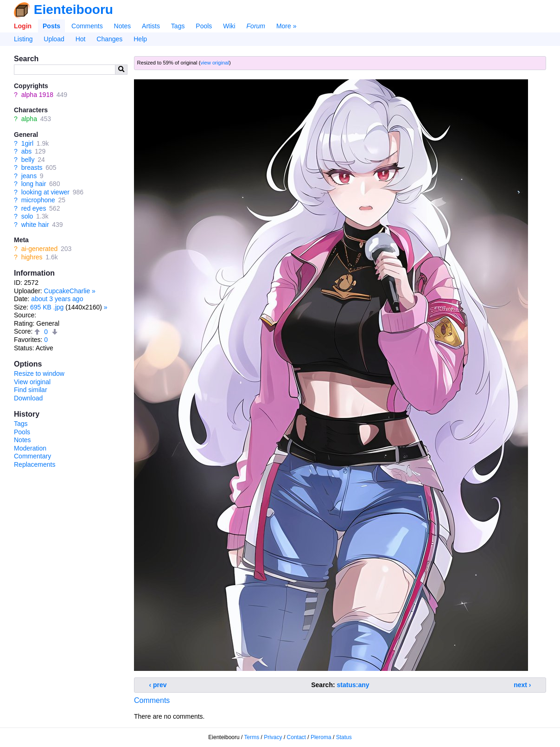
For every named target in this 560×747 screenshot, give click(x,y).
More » (286, 26)
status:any (353, 685)
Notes (123, 26)
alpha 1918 (37, 95)
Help (140, 39)
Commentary (32, 456)
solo (27, 216)
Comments (87, 26)
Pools (204, 26)
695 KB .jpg (47, 307)
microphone (38, 200)
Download (28, 398)
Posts (51, 26)
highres (32, 257)
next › (522, 685)
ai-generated (40, 249)
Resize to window (39, 373)
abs (27, 151)
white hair (35, 225)
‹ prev (158, 685)
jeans (29, 176)
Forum (256, 26)
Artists (151, 26)
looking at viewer (45, 192)
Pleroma (321, 737)
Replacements (35, 464)
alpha (29, 119)
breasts (32, 167)
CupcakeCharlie (67, 291)
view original (215, 63)
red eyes (34, 208)
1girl (27, 143)
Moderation (30, 448)
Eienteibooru (73, 10)
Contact (296, 737)
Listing (23, 39)
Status (344, 737)
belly (28, 160)
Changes (109, 39)
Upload (54, 39)
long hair (34, 184)
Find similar (31, 390)
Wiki (229, 26)
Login (23, 26)
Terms (252, 737)
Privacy (273, 737)
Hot (81, 39)
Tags (178, 26)
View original (32, 382)
